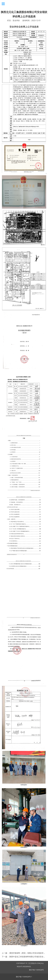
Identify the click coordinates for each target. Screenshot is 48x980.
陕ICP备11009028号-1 (24, 977)
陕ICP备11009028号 (36, 970)
